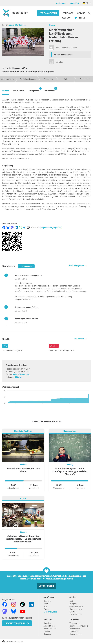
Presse (46, 609)
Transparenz (75, 623)
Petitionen (68, 13)
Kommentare (49, 90)
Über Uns (66, 18)
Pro (5, 346)
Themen (47, 631)
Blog (45, 606)
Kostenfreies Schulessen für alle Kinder (23, 470)
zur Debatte (80, 339)
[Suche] (90, 13)
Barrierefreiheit (75, 634)
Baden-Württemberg (18, 25)
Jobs (46, 604)
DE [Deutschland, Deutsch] (85, 3)
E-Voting (73, 612)
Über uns (47, 601)
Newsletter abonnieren (17, 623)
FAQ (71, 601)
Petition (6, 91)
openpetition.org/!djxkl (50, 228)
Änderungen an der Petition (26, 307)
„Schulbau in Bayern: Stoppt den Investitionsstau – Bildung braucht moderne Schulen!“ (23, 539)
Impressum (74, 631)
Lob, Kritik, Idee (50, 612)
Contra (54, 346)
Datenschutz (75, 629)
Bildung (52, 25)
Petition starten (48, 13)
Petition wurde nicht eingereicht (28, 275)
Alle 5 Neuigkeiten (77, 266)
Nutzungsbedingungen (79, 626)
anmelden (74, 3)
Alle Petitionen (50, 626)
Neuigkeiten (34, 90)
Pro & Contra (19, 91)
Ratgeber (47, 623)
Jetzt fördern (46, 586)
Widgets (73, 604)
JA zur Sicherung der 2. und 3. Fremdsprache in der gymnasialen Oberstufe (70, 471)
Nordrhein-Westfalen (23, 431)
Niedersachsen (70, 431)
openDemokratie (76, 606)
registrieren (61, 3)
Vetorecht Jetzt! (76, 615)
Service (81, 13)
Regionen (47, 634)
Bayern (23, 499)
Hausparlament (76, 609)
